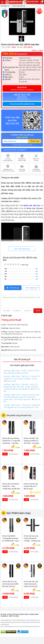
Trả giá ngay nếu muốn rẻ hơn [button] (22, 104)
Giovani (22, 72)
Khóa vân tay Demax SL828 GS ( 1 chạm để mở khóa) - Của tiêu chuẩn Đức (11, 441)
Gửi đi (38, 311)
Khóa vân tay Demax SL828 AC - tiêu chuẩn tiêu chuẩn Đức (11, 486)
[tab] (22, 104)
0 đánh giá (24, 265)
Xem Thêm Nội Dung (22, 249)
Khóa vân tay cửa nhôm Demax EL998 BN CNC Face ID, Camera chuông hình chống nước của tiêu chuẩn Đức (11, 584)
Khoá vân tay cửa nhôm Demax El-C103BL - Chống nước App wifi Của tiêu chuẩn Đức (33, 538)
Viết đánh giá (13, 288)
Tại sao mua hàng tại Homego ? (15, 150)
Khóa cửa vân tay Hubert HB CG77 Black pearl (31, 486)
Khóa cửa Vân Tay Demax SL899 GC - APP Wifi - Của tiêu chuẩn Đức (32, 441)
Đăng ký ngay (35, 141)
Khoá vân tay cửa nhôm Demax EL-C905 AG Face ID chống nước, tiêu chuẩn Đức (31, 584)
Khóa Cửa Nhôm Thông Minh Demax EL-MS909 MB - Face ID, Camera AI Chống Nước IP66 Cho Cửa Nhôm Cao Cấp (11, 538)
